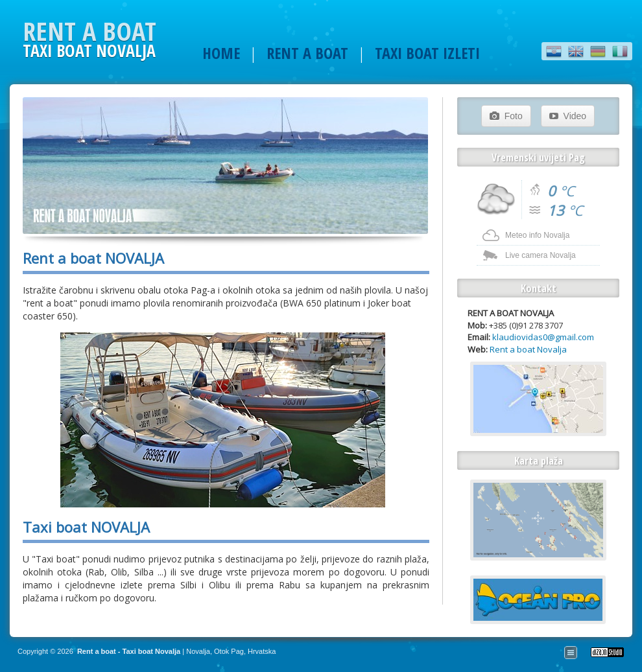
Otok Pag (229, 651)
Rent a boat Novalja (528, 349)
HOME (221, 53)
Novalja (198, 651)
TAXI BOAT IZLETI (427, 53)
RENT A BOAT (307, 53)
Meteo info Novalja (537, 235)
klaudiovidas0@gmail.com (543, 337)
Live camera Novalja (541, 255)
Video (568, 116)
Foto (506, 116)
